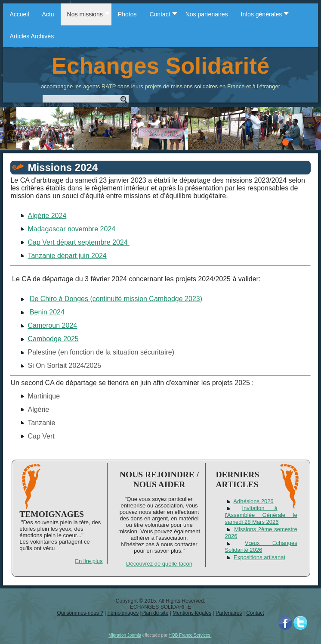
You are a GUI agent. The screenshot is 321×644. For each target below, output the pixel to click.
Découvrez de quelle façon (159, 564)
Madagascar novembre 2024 (71, 229)
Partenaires (229, 613)
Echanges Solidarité (161, 66)
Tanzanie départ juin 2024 (67, 256)
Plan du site (155, 613)
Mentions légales (192, 613)
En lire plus (89, 561)
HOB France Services (190, 635)
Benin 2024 (47, 312)
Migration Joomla (125, 635)
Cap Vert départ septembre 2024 (79, 242)
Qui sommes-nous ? (80, 613)
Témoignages (123, 613)
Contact (255, 613)
